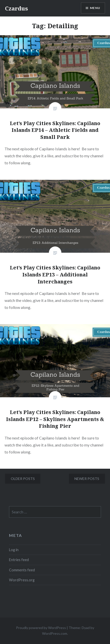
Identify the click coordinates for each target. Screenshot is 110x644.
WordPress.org (22, 580)
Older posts (23, 479)
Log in (14, 550)
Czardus (16, 8)
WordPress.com (55, 633)
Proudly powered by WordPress (41, 628)
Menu (95, 8)
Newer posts (87, 479)
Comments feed (22, 570)
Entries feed (19, 560)
